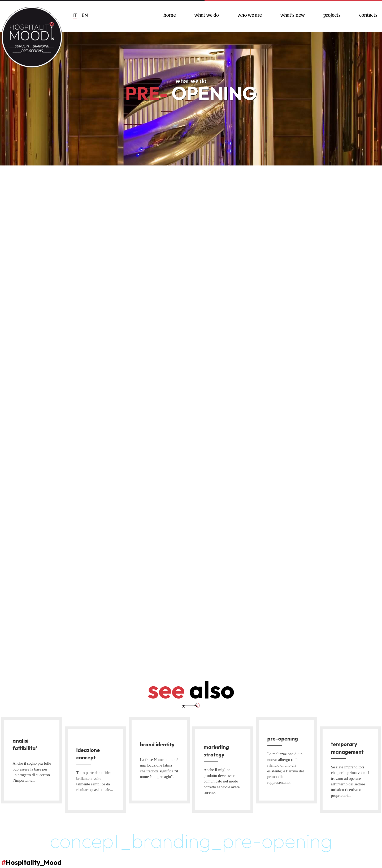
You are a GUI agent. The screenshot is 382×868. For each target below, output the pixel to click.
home (170, 15)
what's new (293, 15)
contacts (368, 15)
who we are (250, 15)
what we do (207, 15)
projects (332, 15)
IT (75, 15)
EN (85, 15)
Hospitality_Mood (42, 861)
